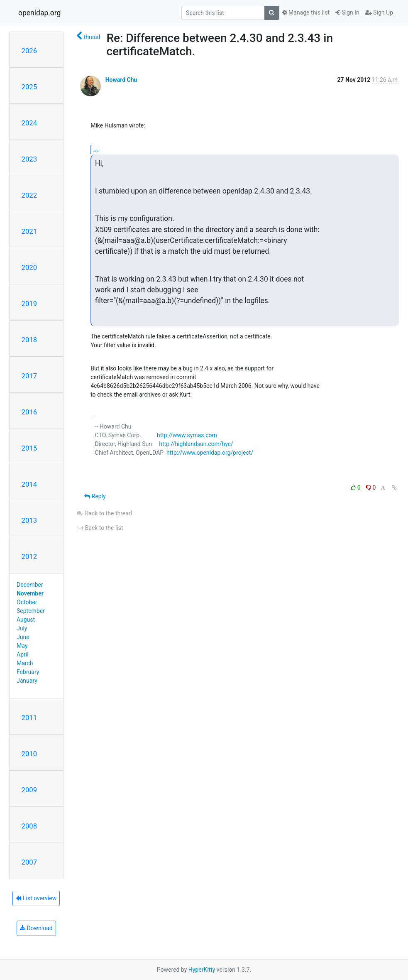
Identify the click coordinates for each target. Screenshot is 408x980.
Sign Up (379, 12)
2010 (29, 754)
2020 (29, 267)
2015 (29, 448)
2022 (29, 195)
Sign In (347, 12)
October (27, 602)
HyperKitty (202, 970)
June (23, 637)
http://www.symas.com (187, 435)
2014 (29, 484)
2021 (29, 231)
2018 (29, 340)
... (96, 149)
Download (36, 928)
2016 (29, 412)
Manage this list (306, 12)
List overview (36, 898)
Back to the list (99, 528)
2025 (29, 87)
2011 (29, 718)
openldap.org (39, 13)
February (28, 672)
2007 (29, 862)
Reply (95, 496)
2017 (29, 376)
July (22, 628)
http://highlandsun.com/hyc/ (196, 444)
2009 (29, 790)
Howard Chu (121, 80)
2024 (29, 123)
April (23, 654)
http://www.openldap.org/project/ (210, 453)
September (31, 611)
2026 (29, 51)
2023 (29, 159)
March (25, 663)
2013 (29, 520)
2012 (29, 556)
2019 (29, 304)
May (22, 646)
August (26, 620)
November (30, 593)
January (27, 681)
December (30, 585)
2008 (29, 826)
